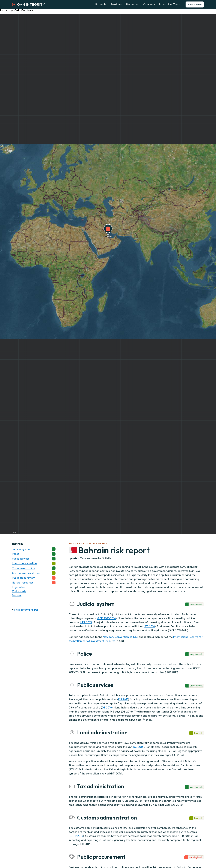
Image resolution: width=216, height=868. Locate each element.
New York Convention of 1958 (121, 637)
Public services (34, 559)
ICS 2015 (123, 699)
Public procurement (34, 578)
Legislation (19, 587)
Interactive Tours (169, 4)
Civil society (19, 591)
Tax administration (34, 568)
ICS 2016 (138, 747)
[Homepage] (28, 6)
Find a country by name (26, 610)
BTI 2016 (150, 626)
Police (34, 554)
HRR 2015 (86, 622)
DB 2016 (107, 707)
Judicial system (34, 549)
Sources (17, 595)
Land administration (34, 563)
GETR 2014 (76, 836)
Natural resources (34, 583)
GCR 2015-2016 (107, 618)
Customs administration (34, 573)
